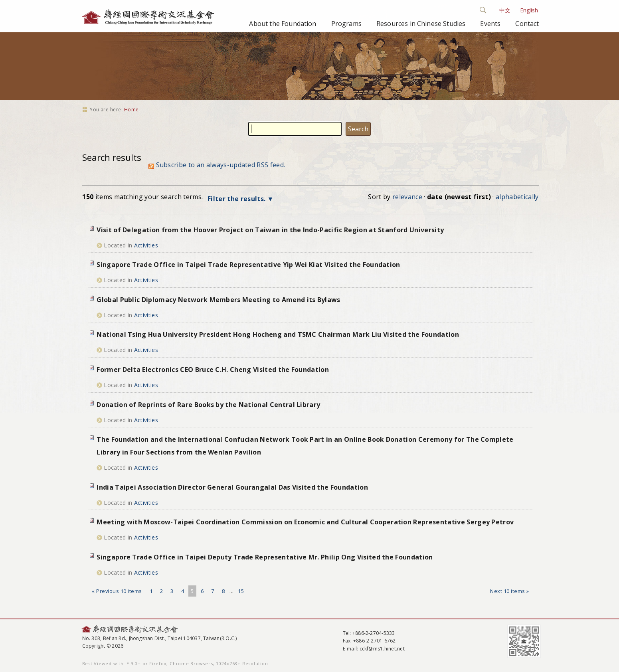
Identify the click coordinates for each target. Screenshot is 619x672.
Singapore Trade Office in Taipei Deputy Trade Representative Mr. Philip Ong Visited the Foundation (265, 557)
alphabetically (517, 197)
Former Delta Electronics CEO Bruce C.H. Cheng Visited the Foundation (213, 370)
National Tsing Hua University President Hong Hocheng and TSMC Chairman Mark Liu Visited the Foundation (278, 334)
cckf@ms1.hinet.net (382, 649)
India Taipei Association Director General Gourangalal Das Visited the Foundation (232, 487)
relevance (407, 197)
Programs (346, 24)
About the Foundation (283, 24)
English (529, 10)
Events (490, 24)
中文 (505, 10)
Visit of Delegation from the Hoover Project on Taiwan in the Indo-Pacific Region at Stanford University (270, 230)
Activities (146, 245)
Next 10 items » (510, 591)
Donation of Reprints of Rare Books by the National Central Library (208, 405)
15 (241, 591)
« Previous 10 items (117, 591)
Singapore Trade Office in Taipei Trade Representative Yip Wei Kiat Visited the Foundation (248, 265)
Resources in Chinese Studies (421, 24)
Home (132, 110)
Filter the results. (237, 199)
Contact (527, 24)
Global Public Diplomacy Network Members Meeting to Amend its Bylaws (218, 300)
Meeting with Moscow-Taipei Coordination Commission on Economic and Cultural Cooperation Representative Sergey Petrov (305, 522)
